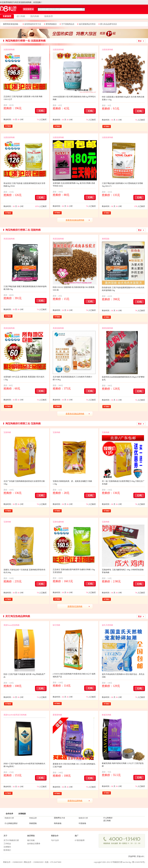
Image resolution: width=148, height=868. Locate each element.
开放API (140, 856)
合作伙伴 (9, 814)
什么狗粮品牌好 (11, 823)
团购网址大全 (60, 818)
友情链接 (22, 814)
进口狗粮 (21, 16)
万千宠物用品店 (68, 24)
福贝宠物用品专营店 (87, 24)
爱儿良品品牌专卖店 (109, 24)
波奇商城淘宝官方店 (33, 24)
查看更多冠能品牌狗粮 (75, 414)
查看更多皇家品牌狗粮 (75, 220)
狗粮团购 (33, 823)
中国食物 (82, 823)
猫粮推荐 (49, 16)
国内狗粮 (35, 16)
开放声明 (132, 856)
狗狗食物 (58, 823)
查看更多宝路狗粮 (75, 606)
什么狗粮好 (108, 818)
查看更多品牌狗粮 (75, 801)
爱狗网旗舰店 (51, 24)
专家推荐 (7, 16)
